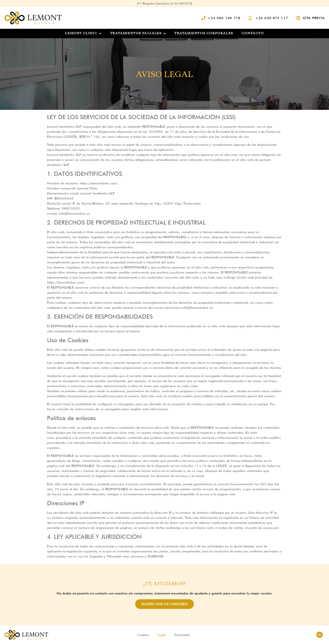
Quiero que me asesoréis (164, 604)
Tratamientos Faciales (138, 34)
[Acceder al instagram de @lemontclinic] (320, 635)
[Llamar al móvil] (268, 18)
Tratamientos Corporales (204, 33)
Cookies (143, 635)
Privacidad (182, 635)
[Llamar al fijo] (221, 18)
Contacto (253, 33)
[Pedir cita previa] (311, 18)
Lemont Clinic (83, 34)
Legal (162, 635)
